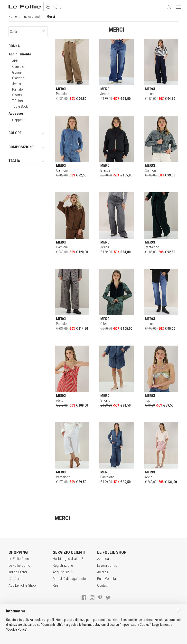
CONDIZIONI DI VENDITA (48, 629)
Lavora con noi (108, 566)
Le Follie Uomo (19, 566)
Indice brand (32, 17)
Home (13, 17)
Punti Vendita (107, 579)
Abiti (15, 61)
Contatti (103, 585)
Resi (56, 585)
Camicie (18, 67)
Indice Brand (18, 572)
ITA (94, 639)
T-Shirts (18, 101)
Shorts (17, 95)
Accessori (16, 113)
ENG (100, 639)
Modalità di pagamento (69, 579)
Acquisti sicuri (63, 572)
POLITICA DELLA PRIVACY (89, 629)
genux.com (80, 639)
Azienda (103, 559)
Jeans (17, 84)
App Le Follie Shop (22, 585)
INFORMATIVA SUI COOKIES (132, 629)
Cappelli (18, 120)
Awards (103, 572)
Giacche (18, 78)
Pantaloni (19, 89)
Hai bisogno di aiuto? (68, 559)
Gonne (17, 72)
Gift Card (15, 579)
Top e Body (20, 106)
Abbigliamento (20, 54)
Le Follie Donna (19, 559)
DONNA (14, 46)
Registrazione (63, 566)
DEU (105, 639)
